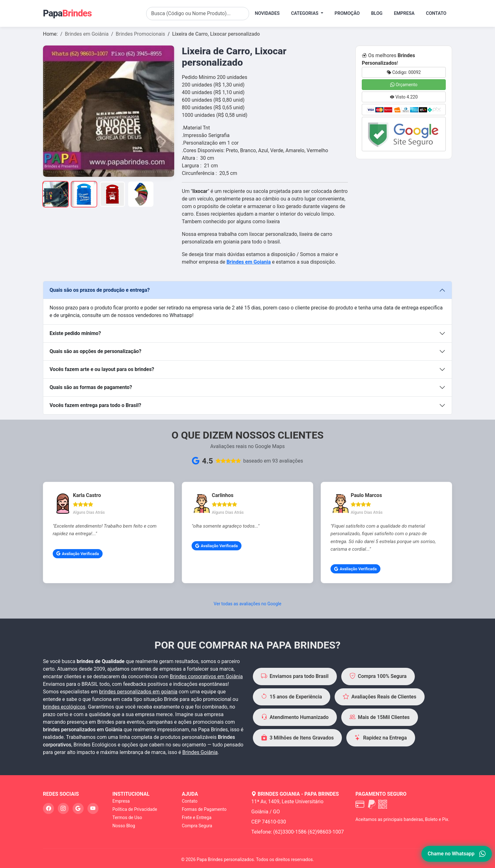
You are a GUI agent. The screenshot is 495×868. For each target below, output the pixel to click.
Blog (377, 13)
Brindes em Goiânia (87, 34)
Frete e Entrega (197, 817)
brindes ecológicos (64, 707)
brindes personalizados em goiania (138, 692)
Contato (436, 13)
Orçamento (404, 85)
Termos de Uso (127, 817)
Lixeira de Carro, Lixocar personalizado (216, 34)
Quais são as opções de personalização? (95, 351)
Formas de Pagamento (204, 809)
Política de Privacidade (135, 809)
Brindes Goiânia (200, 752)
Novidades (267, 13)
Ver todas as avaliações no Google (247, 604)
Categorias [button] (305, 13)
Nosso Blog (124, 826)
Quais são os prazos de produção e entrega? (100, 290)
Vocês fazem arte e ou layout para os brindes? (102, 369)
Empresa (404, 13)
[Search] (198, 14)
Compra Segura (197, 826)
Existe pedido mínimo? (75, 333)
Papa (67, 13)
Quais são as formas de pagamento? (91, 387)
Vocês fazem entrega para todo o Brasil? (95, 405)
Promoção (347, 13)
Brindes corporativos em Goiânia (206, 676)
